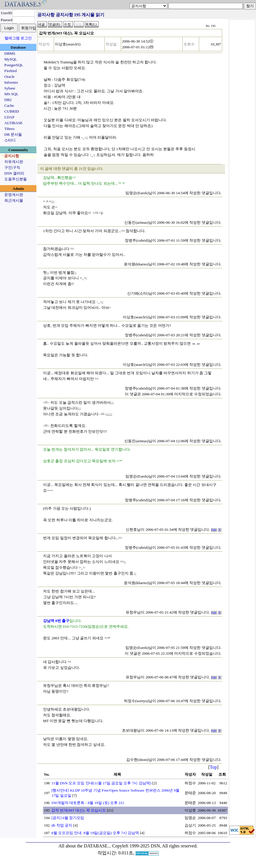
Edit (214, 530)
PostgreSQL (14, 65)
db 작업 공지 (62, 825)
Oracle (10, 77)
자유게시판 (14, 162)
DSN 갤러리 (14, 173)
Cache (9, 105)
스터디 (10, 140)
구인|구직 (12, 167)
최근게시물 (14, 200)
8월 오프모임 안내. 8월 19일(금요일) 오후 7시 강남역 (95, 833)
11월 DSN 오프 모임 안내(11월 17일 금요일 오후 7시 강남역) (101, 783)
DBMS (10, 53)
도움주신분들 (16, 179)
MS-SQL (11, 94)
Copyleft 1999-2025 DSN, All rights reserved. (155, 846)
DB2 (8, 100)
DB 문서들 (13, 134)
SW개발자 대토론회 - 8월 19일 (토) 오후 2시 (88, 803)
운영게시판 (14, 195)
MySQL (11, 59)
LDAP (9, 117)
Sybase (10, 88)
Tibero (9, 129)
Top (213, 767)
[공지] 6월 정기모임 (68, 818)
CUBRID (12, 111)
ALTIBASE (13, 123)
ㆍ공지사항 (10, 156)
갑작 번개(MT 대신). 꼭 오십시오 (79, 810)
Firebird (11, 71)
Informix (11, 82)
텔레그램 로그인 (18, 38)
